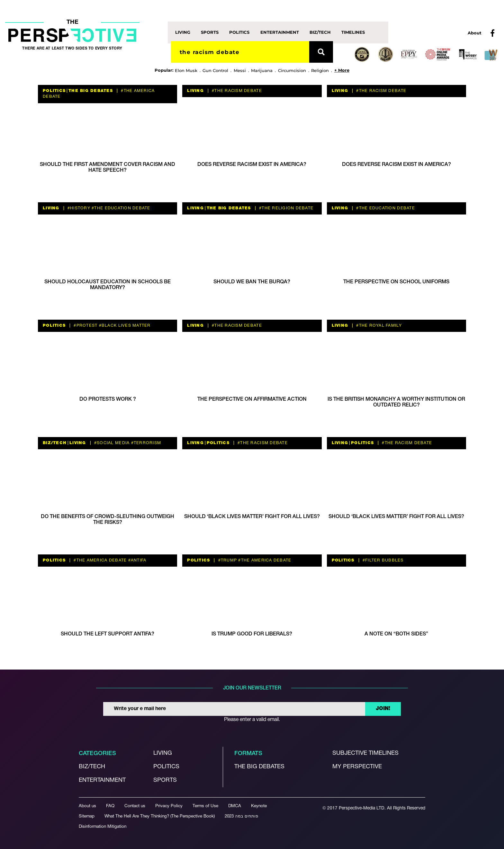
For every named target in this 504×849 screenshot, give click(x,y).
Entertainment (280, 32)
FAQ (110, 806)
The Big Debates (91, 91)
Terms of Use (205, 806)
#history (78, 208)
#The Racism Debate (236, 91)
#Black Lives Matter (124, 326)
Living (183, 32)
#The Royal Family (378, 326)
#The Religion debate (286, 208)
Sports (210, 32)
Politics (239, 32)
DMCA (235, 806)
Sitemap (87, 816)
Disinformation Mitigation (103, 827)
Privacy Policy (169, 806)
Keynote (259, 806)
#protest (85, 326)
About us (87, 806)
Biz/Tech (320, 32)
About (475, 33)
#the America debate (99, 560)
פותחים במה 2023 (241, 816)
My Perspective (357, 767)
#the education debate (120, 208)
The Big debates (259, 767)
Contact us (135, 806)
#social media (111, 443)
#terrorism (145, 443)
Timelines (353, 32)
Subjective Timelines (365, 753)
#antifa (136, 560)
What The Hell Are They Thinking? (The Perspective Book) (160, 816)
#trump (227, 560)
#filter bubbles (382, 560)
